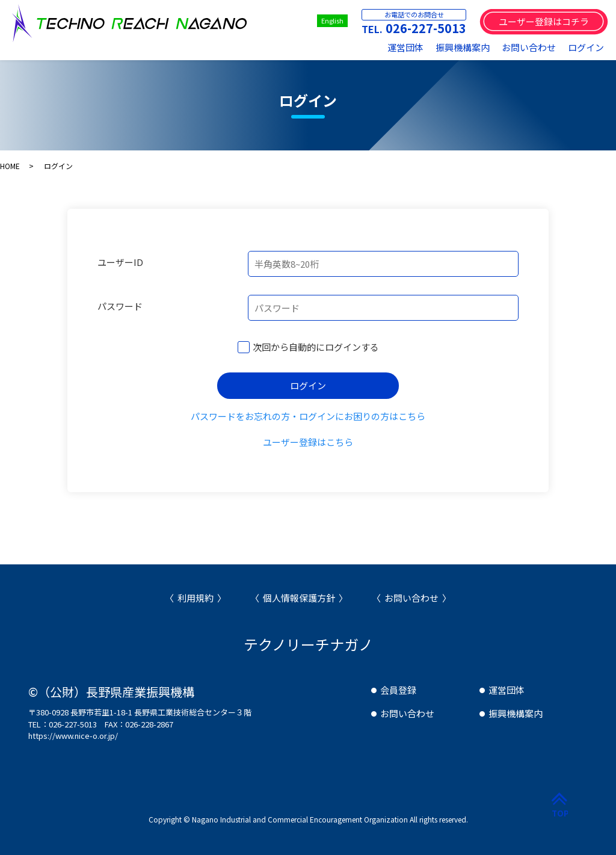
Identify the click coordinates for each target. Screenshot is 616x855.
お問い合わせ (529, 47)
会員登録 (398, 690)
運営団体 (405, 47)
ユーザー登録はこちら (308, 442)
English (332, 20)
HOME (10, 166)
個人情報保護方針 (299, 598)
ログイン (586, 47)
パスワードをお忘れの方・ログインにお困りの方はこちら (308, 416)
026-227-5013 (426, 28)
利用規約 (196, 598)
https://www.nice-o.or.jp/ (73, 736)
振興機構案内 (463, 47)
